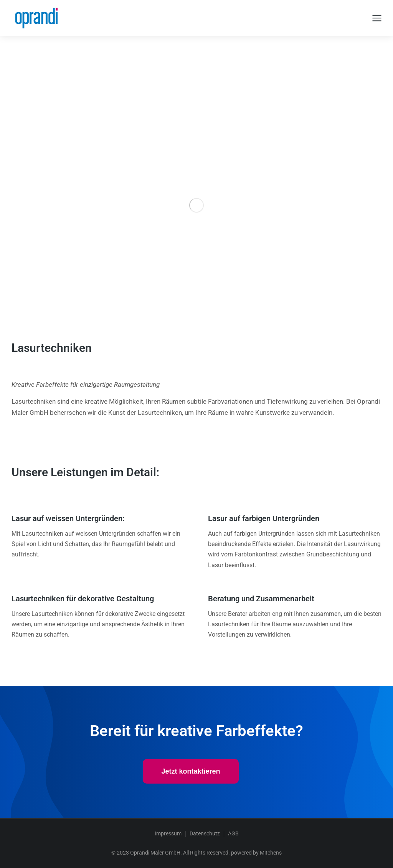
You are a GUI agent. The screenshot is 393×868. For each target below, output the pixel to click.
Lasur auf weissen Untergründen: (68, 518)
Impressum (168, 833)
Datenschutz (205, 833)
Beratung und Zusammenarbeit (261, 599)
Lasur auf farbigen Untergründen (264, 518)
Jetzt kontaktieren (191, 771)
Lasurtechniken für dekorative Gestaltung (83, 599)
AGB (233, 833)
